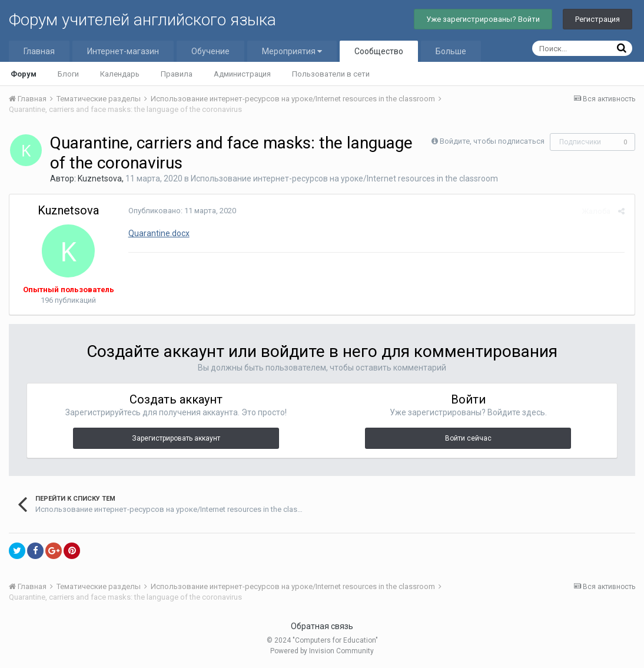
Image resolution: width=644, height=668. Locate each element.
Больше (451, 51)
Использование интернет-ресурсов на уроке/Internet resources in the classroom (344, 178)
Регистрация (597, 19)
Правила (177, 74)
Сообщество (379, 51)
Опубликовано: (181, 211)
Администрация (242, 74)
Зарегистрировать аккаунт (176, 438)
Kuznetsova (100, 178)
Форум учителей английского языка (142, 20)
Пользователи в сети (331, 74)
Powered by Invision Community (322, 651)
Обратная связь (322, 626)
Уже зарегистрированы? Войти (483, 19)
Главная (39, 51)
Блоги (68, 74)
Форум (24, 74)
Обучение (210, 51)
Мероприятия (292, 51)
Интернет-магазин (123, 51)
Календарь (120, 74)
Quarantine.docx (158, 233)
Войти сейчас (468, 438)
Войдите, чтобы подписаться (492, 141)
